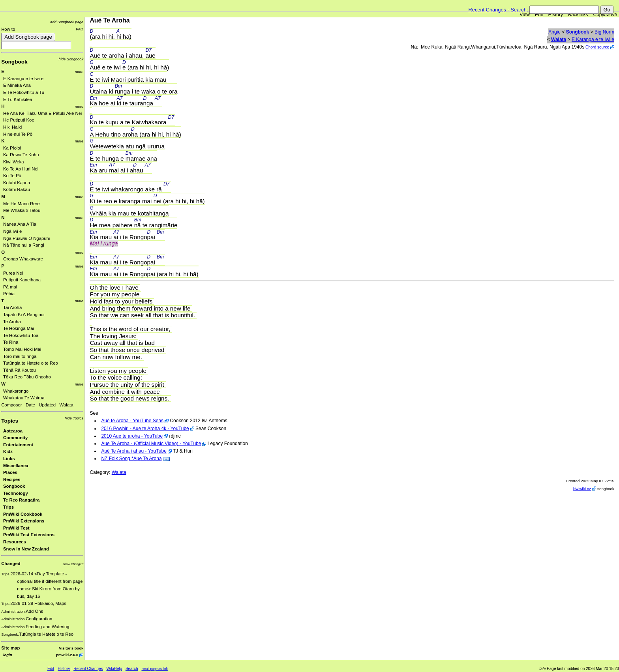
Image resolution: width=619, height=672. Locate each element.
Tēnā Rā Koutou (20, 370)
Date (30, 405)
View (525, 15)
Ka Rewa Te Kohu (21, 155)
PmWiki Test (16, 528)
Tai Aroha (12, 307)
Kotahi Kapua (17, 183)
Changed (11, 563)
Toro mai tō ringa (20, 356)
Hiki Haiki (12, 127)
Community (15, 438)
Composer (11, 405)
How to (8, 29)
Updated (47, 405)
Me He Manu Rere (22, 204)
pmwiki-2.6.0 (67, 655)
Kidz (8, 451)
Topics (10, 421)
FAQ (80, 29)
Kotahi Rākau (17, 189)
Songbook (14, 62)
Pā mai (10, 287)
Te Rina (11, 342)
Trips (8, 507)
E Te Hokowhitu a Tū (24, 92)
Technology (16, 493)
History (556, 15)
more (79, 72)
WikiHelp (114, 669)
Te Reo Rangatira (21, 500)
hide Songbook (71, 59)
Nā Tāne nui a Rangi (24, 245)
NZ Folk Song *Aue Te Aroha (131, 459)
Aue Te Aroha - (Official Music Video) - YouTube (151, 444)
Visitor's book (71, 648)
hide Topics (74, 418)
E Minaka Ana (17, 85)
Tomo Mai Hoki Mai (22, 349)
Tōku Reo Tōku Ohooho (27, 377)
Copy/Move (605, 15)
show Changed (73, 564)
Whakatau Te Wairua (24, 398)
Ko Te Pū (12, 176)
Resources (15, 542)
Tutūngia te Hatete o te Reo (31, 363)
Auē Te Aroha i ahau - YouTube (134, 451)
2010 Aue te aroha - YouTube (132, 436)
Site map (10, 648)
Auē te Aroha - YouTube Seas (132, 421)
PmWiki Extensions (24, 521)
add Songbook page (67, 22)
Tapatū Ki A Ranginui (24, 314)
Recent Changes (487, 10)
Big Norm (604, 32)
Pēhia (9, 294)
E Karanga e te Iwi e (23, 79)
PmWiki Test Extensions (29, 535)
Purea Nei (13, 273)
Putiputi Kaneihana (22, 280)
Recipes (12, 479)
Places (10, 472)
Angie (554, 32)
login (8, 655)
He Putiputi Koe (19, 120)
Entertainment (18, 445)
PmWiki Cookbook (23, 514)
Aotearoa (13, 431)
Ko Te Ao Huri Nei (21, 169)
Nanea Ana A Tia (20, 224)
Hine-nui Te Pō (18, 134)
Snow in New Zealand (26, 549)
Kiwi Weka (14, 162)
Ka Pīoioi (12, 148)
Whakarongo (16, 391)
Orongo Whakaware (23, 259)
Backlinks (578, 15)
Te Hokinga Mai (19, 328)
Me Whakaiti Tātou (22, 210)
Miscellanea (16, 466)
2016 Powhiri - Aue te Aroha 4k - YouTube (145, 429)
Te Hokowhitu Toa (21, 335)
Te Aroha (12, 322)
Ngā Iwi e (12, 231)
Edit (539, 15)
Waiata (67, 405)
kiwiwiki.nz (582, 489)
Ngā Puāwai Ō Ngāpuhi (26, 238)
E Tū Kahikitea (18, 99)
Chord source (597, 47)
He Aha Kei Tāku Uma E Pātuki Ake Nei (42, 113)
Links (9, 459)
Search (519, 10)
